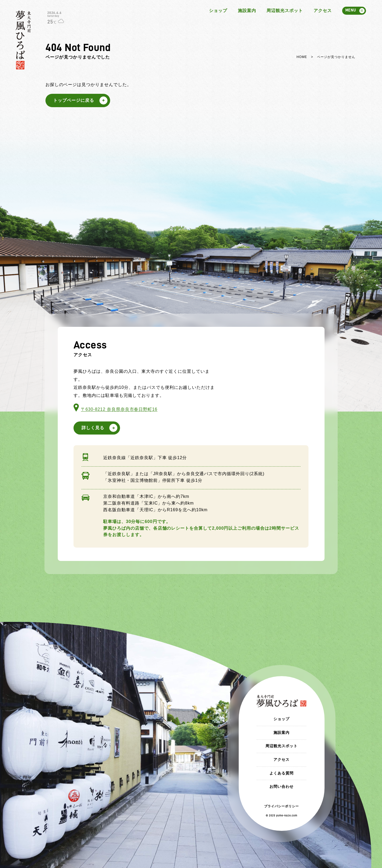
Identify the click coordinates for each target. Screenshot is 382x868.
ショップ (218, 11)
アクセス (323, 11)
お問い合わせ (281, 786)
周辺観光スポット (285, 11)
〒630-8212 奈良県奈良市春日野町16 (119, 409)
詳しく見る (93, 428)
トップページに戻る (74, 100)
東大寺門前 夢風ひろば (23, 40)
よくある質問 (281, 773)
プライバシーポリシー (281, 806)
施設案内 (247, 11)
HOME (302, 57)
